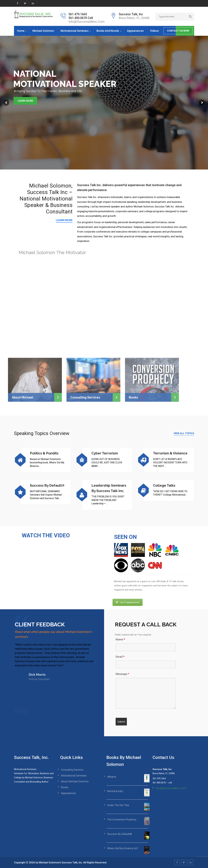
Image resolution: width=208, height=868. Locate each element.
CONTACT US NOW (178, 31)
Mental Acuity (115, 791)
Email (120, 657)
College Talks (164, 485)
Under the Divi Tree (118, 805)
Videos (154, 31)
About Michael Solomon (75, 781)
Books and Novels (108, 31)
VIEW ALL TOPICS (184, 433)
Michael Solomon (43, 31)
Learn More (25, 101)
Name (120, 639)
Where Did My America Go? (123, 848)
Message (122, 674)
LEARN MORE (64, 220)
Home (21, 31)
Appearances (135, 31)
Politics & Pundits (44, 453)
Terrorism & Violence (170, 453)
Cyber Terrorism (105, 453)
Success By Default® (47, 485)
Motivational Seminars (75, 31)
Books (65, 787)
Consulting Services (72, 770)
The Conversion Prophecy (122, 819)
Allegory (112, 777)
